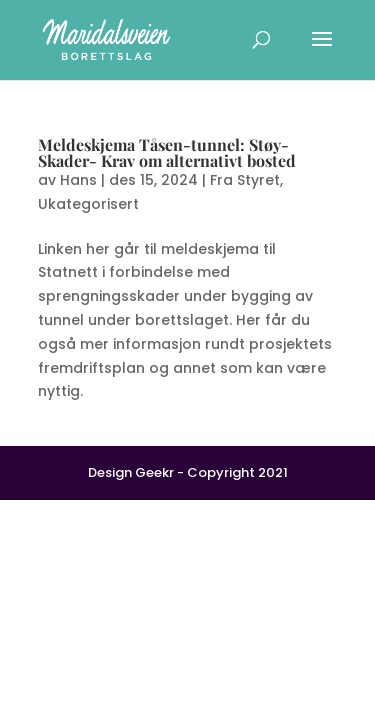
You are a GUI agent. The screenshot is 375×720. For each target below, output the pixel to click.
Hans (78, 180)
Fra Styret (245, 180)
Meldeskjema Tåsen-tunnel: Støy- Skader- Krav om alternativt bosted (167, 152)
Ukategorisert (88, 204)
